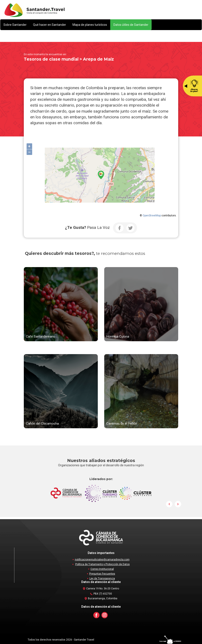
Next (178, 504)
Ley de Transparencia (102, 578)
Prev (169, 504)
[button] (15, 25)
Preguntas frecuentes (102, 574)
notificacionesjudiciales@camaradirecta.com (102, 560)
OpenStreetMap (152, 216)
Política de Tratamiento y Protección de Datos (103, 564)
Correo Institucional (102, 569)
